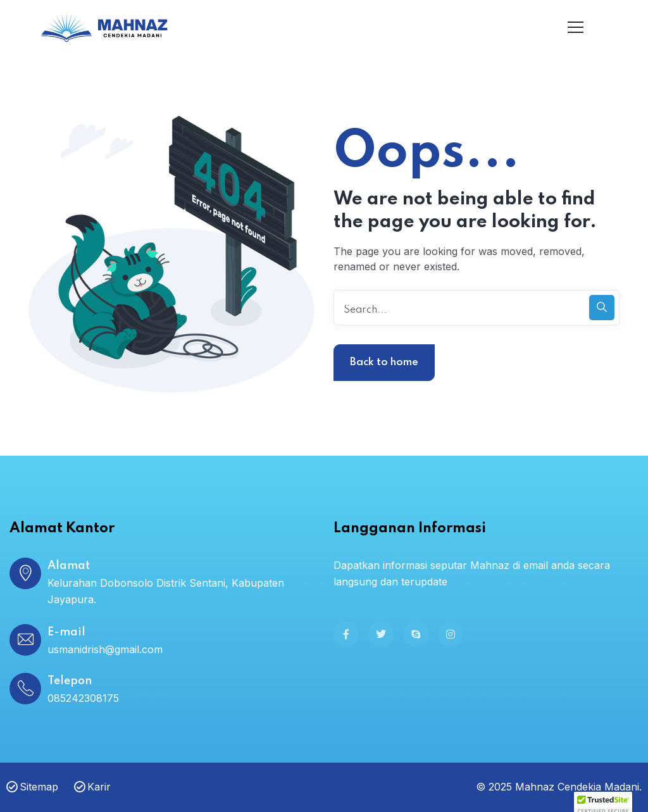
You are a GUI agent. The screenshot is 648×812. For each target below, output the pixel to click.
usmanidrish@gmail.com (105, 649)
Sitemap (32, 787)
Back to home (384, 362)
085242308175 (83, 698)
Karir (92, 787)
